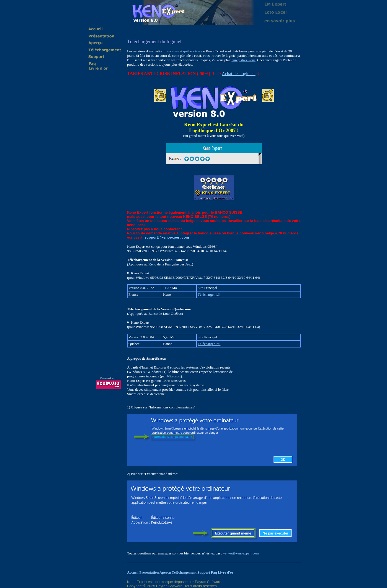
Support (204, 572)
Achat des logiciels (239, 74)
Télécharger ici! (209, 294)
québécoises (192, 51)
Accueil (133, 572)
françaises (172, 51)
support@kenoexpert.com (167, 237)
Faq (214, 572)
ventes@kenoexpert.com (241, 553)
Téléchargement (184, 572)
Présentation (149, 572)
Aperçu (165, 572)
